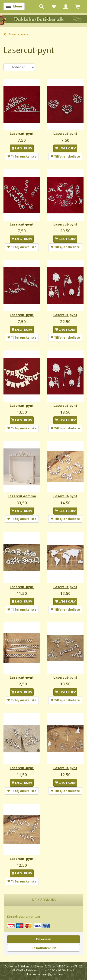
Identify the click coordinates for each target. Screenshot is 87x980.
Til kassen (43, 939)
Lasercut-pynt (22, 133)
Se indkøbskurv (44, 948)
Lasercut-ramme (22, 496)
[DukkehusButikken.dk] (43, 20)
